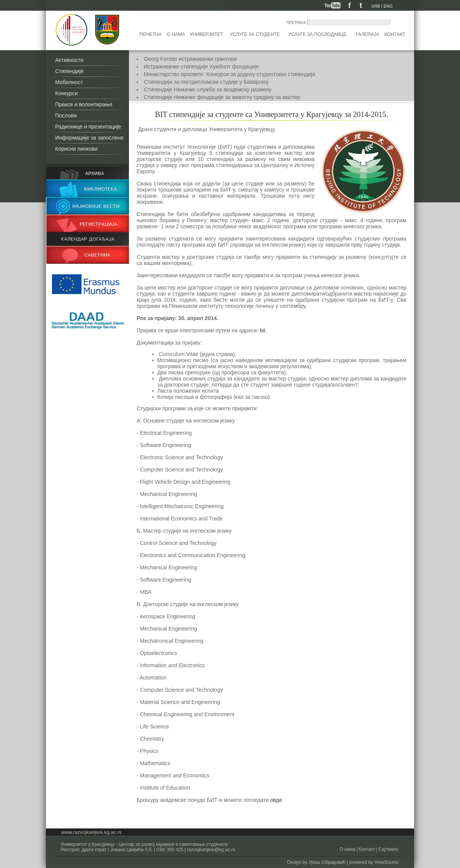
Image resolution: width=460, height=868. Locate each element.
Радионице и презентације (88, 127)
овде (276, 800)
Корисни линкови (76, 149)
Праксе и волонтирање (84, 104)
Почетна (151, 34)
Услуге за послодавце (317, 34)
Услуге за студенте (255, 34)
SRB (376, 6)
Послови (66, 115)
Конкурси (66, 93)
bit (262, 330)
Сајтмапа (387, 849)
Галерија (367, 34)
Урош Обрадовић (327, 862)
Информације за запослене (89, 138)
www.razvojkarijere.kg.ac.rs (91, 832)
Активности (69, 60)
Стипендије (69, 71)
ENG (388, 6)
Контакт (395, 34)
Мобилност (69, 82)
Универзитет (206, 34)
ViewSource (387, 862)
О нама (176, 34)
